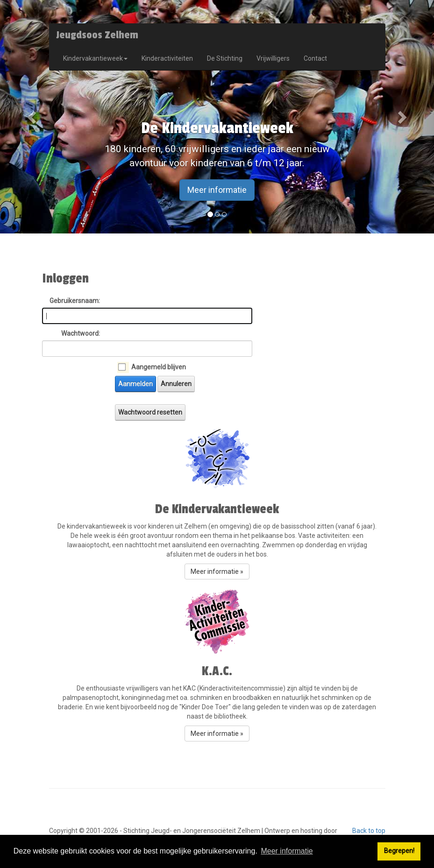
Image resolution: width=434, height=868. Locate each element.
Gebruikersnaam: (75, 301)
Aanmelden (135, 384)
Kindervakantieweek (95, 58)
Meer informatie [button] (287, 851)
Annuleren (176, 384)
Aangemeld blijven (159, 367)
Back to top (369, 831)
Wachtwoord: (81, 333)
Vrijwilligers (273, 58)
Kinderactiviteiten (167, 58)
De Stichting (225, 58)
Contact (315, 58)
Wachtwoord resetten (150, 412)
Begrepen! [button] (399, 851)
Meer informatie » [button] (217, 572)
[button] (32, 117)
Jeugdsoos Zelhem (97, 35)
